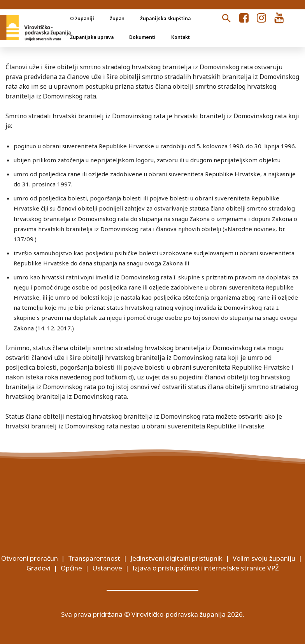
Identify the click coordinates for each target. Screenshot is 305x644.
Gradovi (39, 568)
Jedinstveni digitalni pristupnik (176, 558)
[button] (226, 19)
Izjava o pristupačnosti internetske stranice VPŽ (206, 568)
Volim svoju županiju (264, 558)
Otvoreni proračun (30, 558)
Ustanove (107, 568)
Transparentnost (94, 558)
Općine (71, 568)
